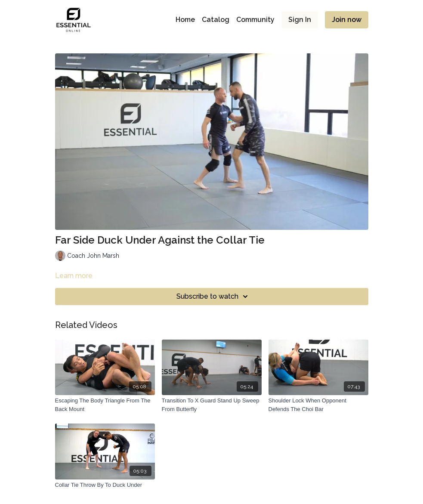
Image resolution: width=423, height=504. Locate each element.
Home (185, 20)
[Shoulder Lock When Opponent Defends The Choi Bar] (318, 405)
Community (255, 20)
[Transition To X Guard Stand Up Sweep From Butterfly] (212, 405)
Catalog (216, 20)
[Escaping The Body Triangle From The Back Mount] (105, 405)
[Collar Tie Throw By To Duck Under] (105, 485)
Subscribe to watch (213, 297)
